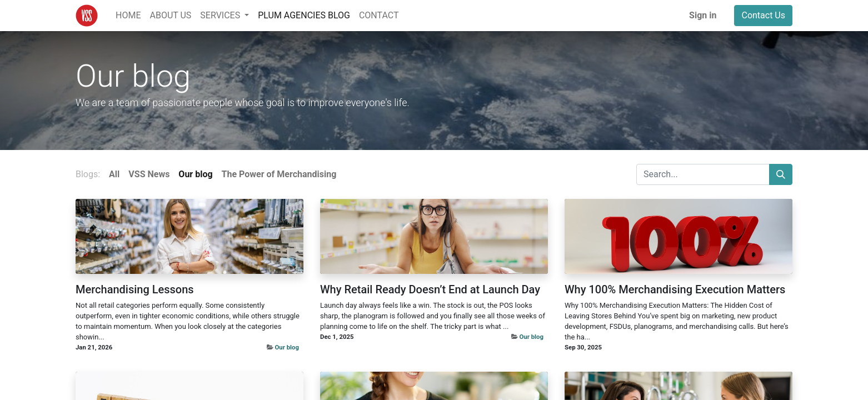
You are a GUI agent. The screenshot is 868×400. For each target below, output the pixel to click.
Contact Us (763, 15)
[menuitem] (128, 16)
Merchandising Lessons (135, 289)
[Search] (781, 174)
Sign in (703, 15)
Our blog (287, 347)
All (114, 174)
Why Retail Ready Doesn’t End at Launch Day (430, 289)
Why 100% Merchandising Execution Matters (675, 289)
